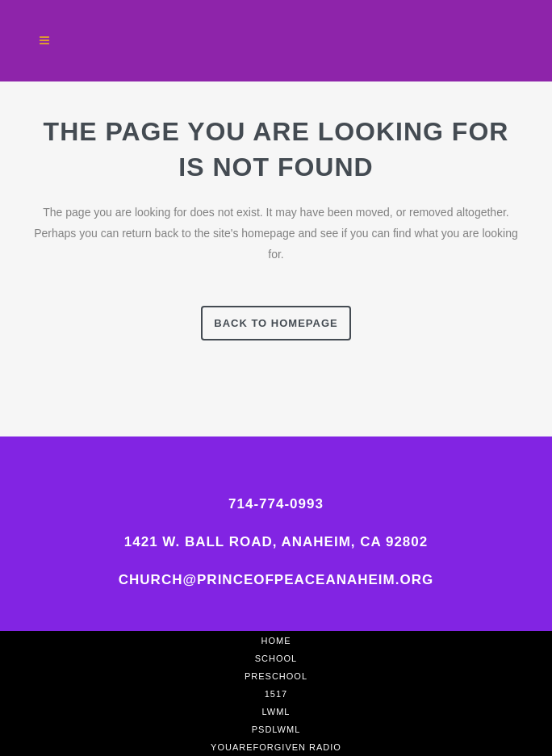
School (276, 658)
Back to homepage (276, 323)
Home (276, 641)
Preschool (276, 676)
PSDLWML (276, 729)
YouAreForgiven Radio (276, 747)
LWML (276, 712)
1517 (276, 694)
